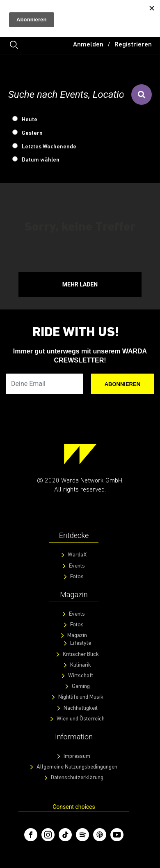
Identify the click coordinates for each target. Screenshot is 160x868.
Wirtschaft (81, 676)
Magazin (77, 636)
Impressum (77, 756)
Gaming (81, 687)
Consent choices (74, 807)
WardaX (77, 555)
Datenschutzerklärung (77, 778)
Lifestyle (81, 643)
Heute (30, 120)
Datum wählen (41, 160)
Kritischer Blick (81, 654)
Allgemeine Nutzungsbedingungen (77, 767)
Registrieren (133, 45)
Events (77, 566)
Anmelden (88, 45)
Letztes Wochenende (49, 147)
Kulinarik (81, 665)
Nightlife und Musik (81, 697)
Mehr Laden (80, 284)
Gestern (32, 133)
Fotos (77, 577)
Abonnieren (122, 384)
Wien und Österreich (81, 719)
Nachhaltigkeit (81, 708)
